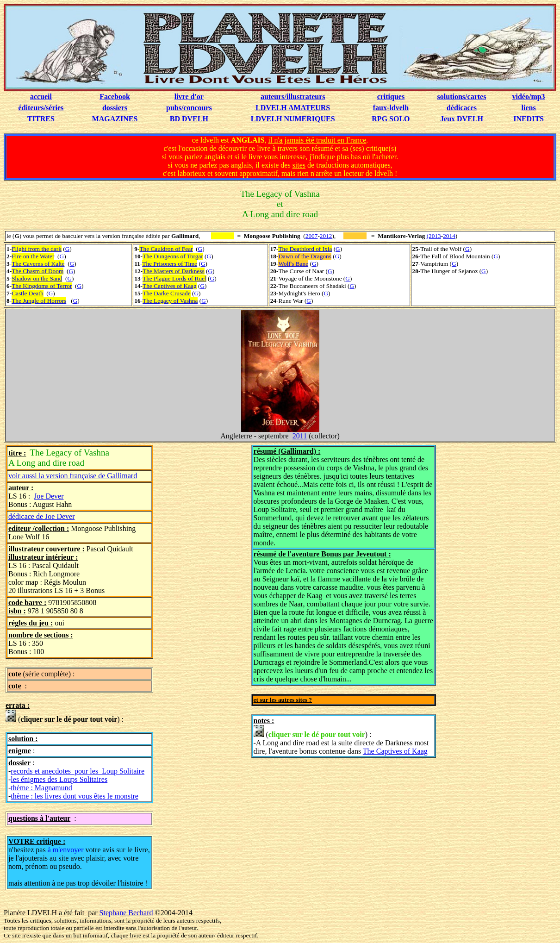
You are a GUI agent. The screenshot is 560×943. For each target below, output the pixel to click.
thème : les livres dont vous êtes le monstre (75, 796)
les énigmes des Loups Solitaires (59, 779)
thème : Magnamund (41, 788)
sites (299, 165)
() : (65, 716)
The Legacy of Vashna (170, 301)
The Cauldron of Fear (166, 249)
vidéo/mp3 (529, 97)
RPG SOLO (391, 119)
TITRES (41, 119)
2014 (449, 236)
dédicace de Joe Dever (41, 516)
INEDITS (529, 119)
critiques (391, 97)
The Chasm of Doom (37, 271)
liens (529, 108)
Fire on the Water (33, 256)
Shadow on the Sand (37, 278)
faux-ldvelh (391, 108)
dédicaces (462, 108)
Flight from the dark (37, 249)
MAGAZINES (115, 119)
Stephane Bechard (126, 913)
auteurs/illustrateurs (293, 97)
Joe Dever (49, 496)
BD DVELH (189, 119)
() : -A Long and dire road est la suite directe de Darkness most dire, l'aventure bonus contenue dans (342, 740)
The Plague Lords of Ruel (174, 278)
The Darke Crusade (167, 293)
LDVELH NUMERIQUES (293, 119)
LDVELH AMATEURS (293, 108)
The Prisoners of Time (170, 264)
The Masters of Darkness (174, 271)
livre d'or (189, 97)
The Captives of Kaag (170, 286)
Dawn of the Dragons (305, 256)
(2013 (434, 236)
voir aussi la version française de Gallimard (73, 476)
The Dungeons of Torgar (173, 256)
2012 (326, 236)
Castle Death (27, 293)
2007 (312, 236)
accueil (41, 97)
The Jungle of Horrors (39, 301)
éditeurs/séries (41, 108)
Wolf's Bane (293, 264)
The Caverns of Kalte (38, 264)
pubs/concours (189, 108)
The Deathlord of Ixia (305, 249)
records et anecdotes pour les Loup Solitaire (78, 771)
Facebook (115, 97)
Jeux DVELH (462, 119)
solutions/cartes (462, 97)
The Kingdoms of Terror (42, 286)
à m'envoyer (66, 850)
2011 (300, 436)
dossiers (115, 108)
